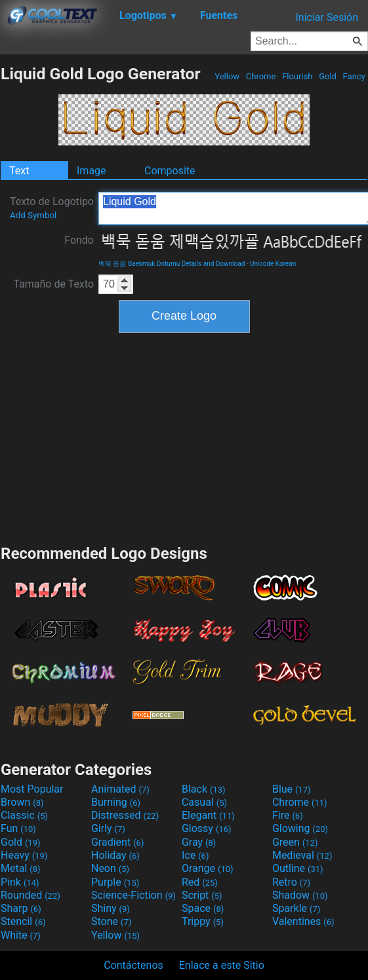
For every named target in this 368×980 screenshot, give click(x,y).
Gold (328, 76)
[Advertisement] (184, 437)
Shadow (300, 895)
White (21, 935)
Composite (170, 171)
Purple (115, 882)
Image (92, 171)
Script (202, 895)
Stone (111, 921)
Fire (288, 815)
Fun (18, 828)
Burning (116, 802)
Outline (298, 868)
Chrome (261, 76)
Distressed (125, 815)
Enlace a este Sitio (222, 965)
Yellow (227, 76)
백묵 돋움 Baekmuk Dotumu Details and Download (172, 264)
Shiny (111, 908)
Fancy (354, 76)
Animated (120, 789)
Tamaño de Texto (53, 284)
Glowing (300, 828)
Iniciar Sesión (327, 17)
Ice (195, 855)
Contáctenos (133, 965)
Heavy (24, 855)
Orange (208, 868)
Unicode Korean (273, 264)
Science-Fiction (133, 895)
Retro (291, 882)
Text (19, 171)
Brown (22, 802)
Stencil (23, 921)
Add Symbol (33, 215)
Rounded (31, 895)
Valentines (303, 921)
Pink (20, 882)
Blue (292, 789)
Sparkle (296, 908)
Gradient (117, 842)
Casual (204, 802)
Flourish (297, 76)
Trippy (203, 921)
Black (204, 789)
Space (203, 908)
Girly (108, 828)
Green (295, 842)
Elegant (208, 815)
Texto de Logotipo (52, 208)
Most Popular (32, 789)
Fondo (79, 240)
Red (200, 882)
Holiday (115, 855)
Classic (24, 815)
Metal (21, 868)
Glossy (207, 828)
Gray (199, 842)
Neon (110, 868)
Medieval (302, 855)
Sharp (21, 908)
